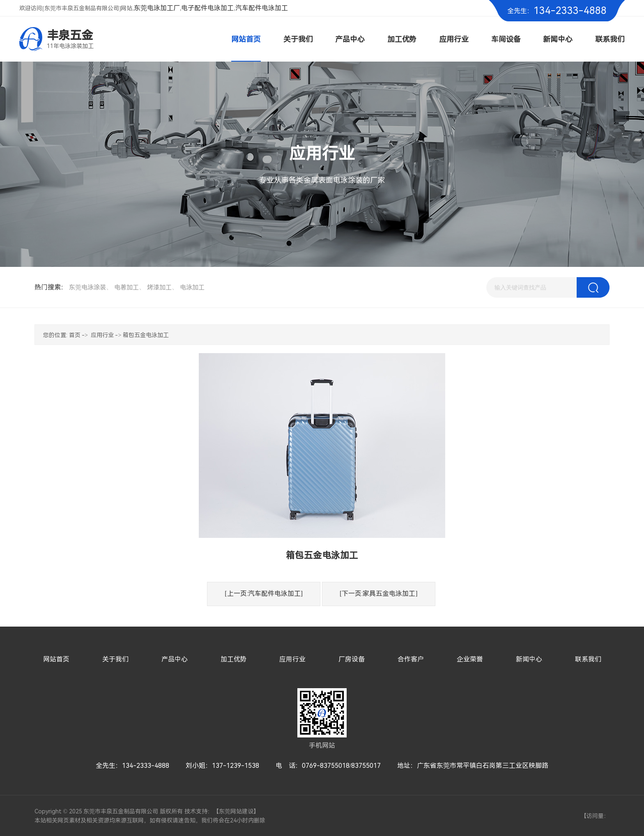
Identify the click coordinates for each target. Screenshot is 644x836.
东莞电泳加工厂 (157, 8)
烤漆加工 (159, 287)
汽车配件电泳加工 (262, 8)
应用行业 (102, 335)
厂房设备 (352, 659)
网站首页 (56, 659)
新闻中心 (529, 659)
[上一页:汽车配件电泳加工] (264, 594)
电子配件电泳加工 (207, 8)
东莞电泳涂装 (87, 287)
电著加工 (126, 287)
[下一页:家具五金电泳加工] (379, 594)
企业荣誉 (470, 659)
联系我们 (588, 659)
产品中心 (175, 659)
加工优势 (233, 659)
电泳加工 (192, 287)
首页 (75, 335)
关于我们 (115, 659)
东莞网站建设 (236, 811)
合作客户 (411, 659)
